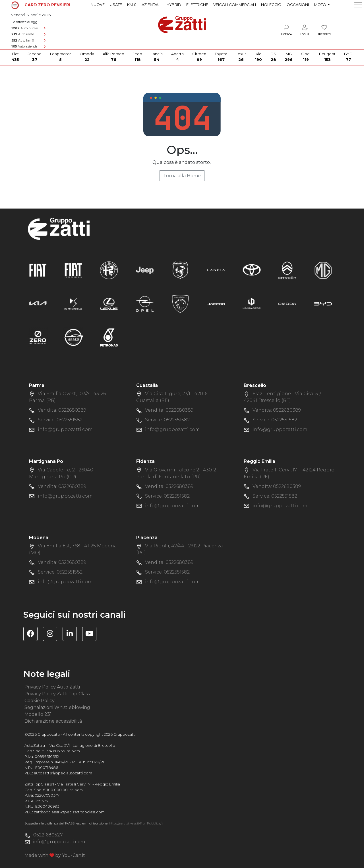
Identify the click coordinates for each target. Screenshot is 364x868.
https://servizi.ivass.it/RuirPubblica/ (135, 823)
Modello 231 (38, 714)
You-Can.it (74, 855)
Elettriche (197, 5)
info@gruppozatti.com (65, 429)
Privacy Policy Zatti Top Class (57, 694)
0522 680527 (48, 835)
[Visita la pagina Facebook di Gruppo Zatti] (33, 635)
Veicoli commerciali (235, 5)
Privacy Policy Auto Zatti (52, 687)
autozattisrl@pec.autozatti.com (63, 773)
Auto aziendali (25, 46)
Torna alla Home (182, 176)
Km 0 (132, 5)
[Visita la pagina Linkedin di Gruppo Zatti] (72, 635)
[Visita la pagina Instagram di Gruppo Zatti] (52, 635)
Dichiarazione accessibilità (53, 721)
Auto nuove (25, 28)
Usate (116, 5)
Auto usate (23, 34)
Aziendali (151, 5)
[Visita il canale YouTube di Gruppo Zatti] (91, 635)
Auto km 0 (23, 40)
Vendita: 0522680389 (62, 410)
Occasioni (298, 5)
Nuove (98, 5)
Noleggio (271, 5)
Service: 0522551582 (60, 420)
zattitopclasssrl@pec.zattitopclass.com (69, 812)
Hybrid (174, 5)
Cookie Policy (40, 701)
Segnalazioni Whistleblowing (57, 707)
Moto (320, 5)
